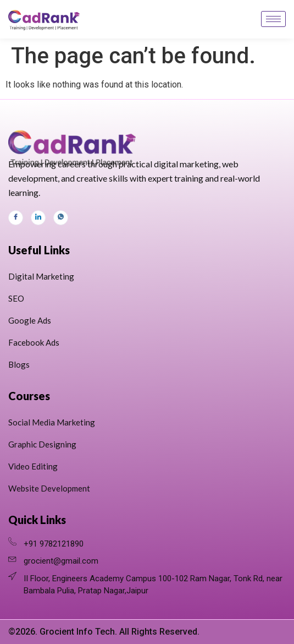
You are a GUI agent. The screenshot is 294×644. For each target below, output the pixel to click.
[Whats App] (61, 218)
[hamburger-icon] (273, 19)
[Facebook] (16, 218)
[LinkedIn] (38, 218)
